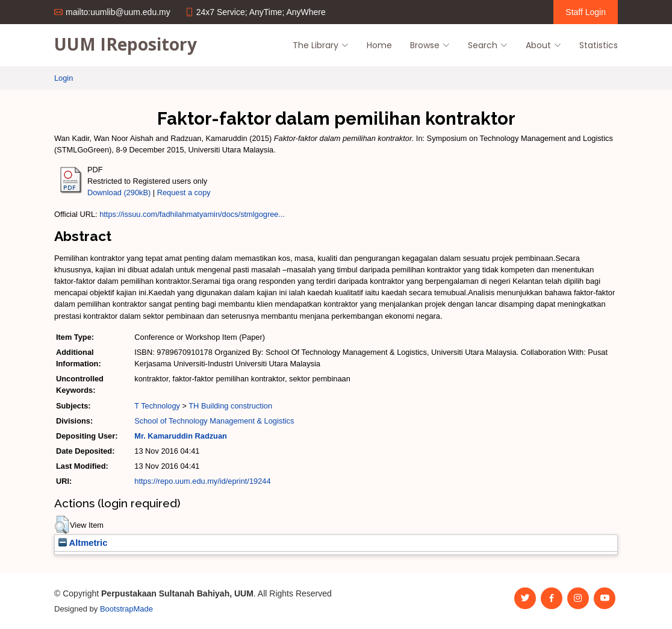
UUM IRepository (126, 44)
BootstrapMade (126, 609)
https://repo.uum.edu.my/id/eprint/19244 (202, 481)
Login (64, 78)
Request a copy (184, 192)
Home (379, 45)
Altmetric (83, 543)
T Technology (157, 406)
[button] (62, 525)
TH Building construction (230, 406)
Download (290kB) (119, 192)
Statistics (599, 45)
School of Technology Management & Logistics (214, 421)
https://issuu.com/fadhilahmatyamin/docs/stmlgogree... (192, 214)
